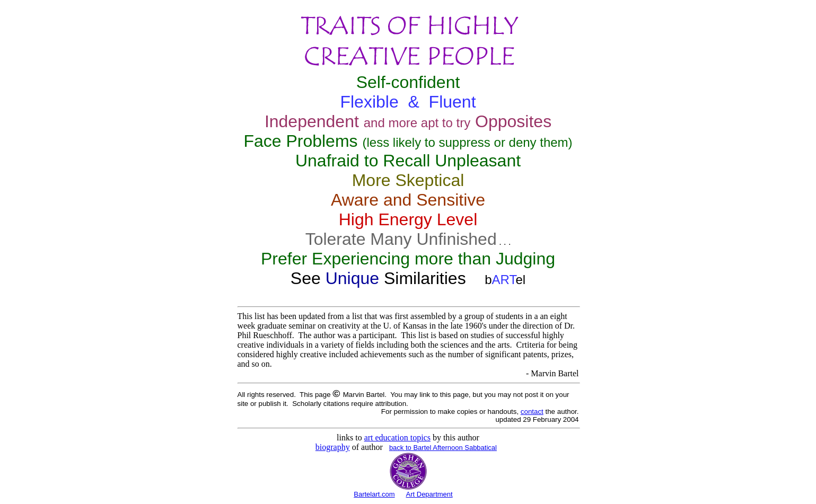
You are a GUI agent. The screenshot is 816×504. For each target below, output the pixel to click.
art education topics (397, 437)
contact (532, 412)
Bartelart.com (374, 494)
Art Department (429, 494)
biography (333, 447)
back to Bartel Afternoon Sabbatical (443, 448)
